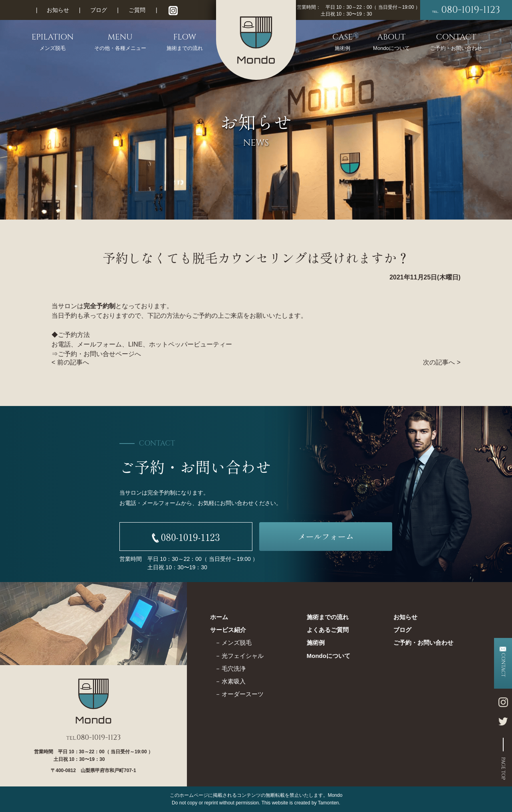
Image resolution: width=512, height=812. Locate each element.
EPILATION (53, 42)
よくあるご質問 (328, 630)
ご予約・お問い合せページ (96, 354)
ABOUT (391, 42)
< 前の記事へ (70, 362)
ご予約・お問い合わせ (423, 643)
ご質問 (137, 10)
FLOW (185, 42)
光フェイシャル (243, 656)
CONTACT (456, 42)
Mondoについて (328, 656)
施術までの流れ (328, 617)
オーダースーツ (243, 694)
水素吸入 (234, 681)
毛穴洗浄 (234, 668)
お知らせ (58, 10)
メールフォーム (326, 536)
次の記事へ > (442, 362)
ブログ (99, 10)
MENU (120, 42)
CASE (342, 42)
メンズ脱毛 (237, 643)
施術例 (316, 643)
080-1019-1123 (466, 10)
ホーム (219, 617)
